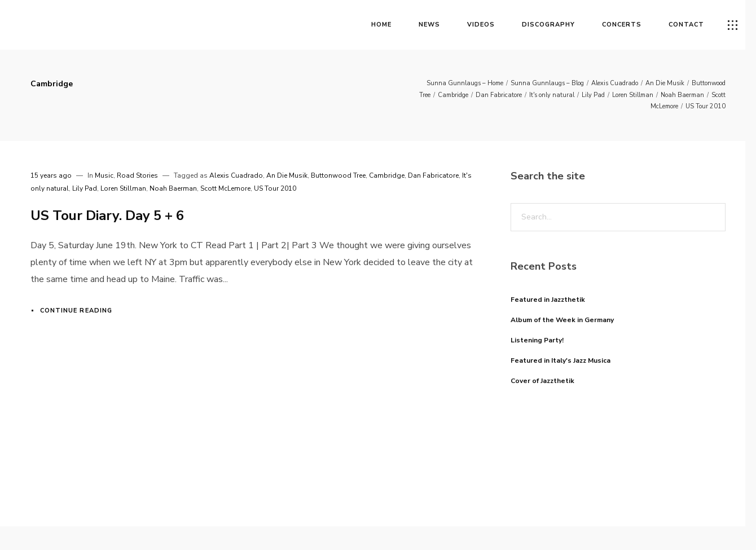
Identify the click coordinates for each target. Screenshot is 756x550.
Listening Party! (537, 340)
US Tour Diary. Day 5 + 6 (107, 215)
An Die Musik (665, 83)
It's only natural (552, 95)
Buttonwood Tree (338, 175)
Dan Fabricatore (499, 95)
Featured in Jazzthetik (548, 300)
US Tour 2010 (706, 106)
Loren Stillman (633, 95)
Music (104, 175)
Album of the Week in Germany (562, 320)
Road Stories (137, 175)
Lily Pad (593, 95)
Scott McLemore (225, 188)
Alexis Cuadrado (615, 83)
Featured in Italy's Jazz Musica (561, 360)
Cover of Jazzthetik (542, 381)
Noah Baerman (682, 95)
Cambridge (453, 95)
